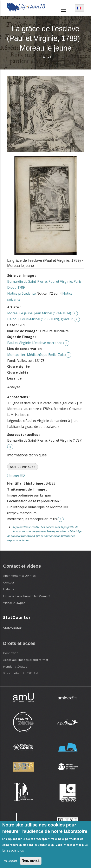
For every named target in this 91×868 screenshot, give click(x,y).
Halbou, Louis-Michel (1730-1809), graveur (40, 319)
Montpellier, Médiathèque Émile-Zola (36, 355)
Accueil (47, 57)
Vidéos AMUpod (14, 603)
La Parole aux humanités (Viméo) (27, 596)
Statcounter (12, 628)
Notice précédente (21, 293)
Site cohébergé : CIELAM (21, 673)
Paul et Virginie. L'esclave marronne (35, 343)
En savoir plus (13, 850)
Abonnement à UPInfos (19, 576)
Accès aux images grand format (26, 660)
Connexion (11, 653)
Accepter (11, 861)
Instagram (10, 589)
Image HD (16, 475)
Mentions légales (15, 667)
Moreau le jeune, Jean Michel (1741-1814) (39, 313)
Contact (9, 582)
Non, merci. (31, 860)
